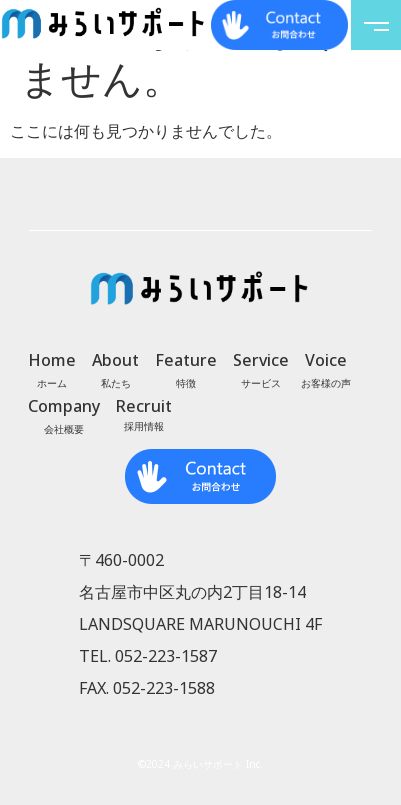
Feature (186, 360)
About (115, 360)
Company (64, 406)
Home (52, 360)
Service (261, 360)
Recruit (144, 406)
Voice (326, 360)
